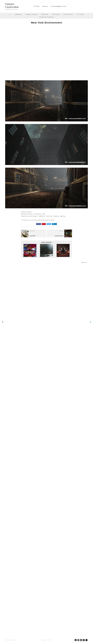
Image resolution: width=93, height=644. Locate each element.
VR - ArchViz (80, 14)
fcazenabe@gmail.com (58, 6)
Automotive (45, 14)
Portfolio (37, 6)
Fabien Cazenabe (12, 5)
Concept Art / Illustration (47, 17)
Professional (18, 14)
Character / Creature (31, 14)
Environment (56, 14)
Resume (45, 6)
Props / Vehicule (68, 14)
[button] (85, 634)
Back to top (47, 640)
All (10, 14)
